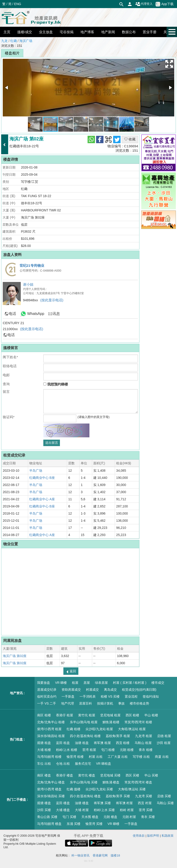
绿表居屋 (101, 683)
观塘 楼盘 (44, 803)
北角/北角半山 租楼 (51, 722)
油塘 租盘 (82, 743)
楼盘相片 (12, 53)
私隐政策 (168, 836)
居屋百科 (86, 703)
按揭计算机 (105, 703)
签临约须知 (151, 696)
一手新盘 (68, 696)
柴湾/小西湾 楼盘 (49, 789)
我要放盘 (44, 683)
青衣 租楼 (146, 750)
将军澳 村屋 (124, 803)
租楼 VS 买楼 (110, 696)
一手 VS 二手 (47, 703)
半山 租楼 (151, 715)
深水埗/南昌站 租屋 (51, 736)
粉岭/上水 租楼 (67, 750)
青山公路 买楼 (47, 817)
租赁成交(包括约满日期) (139, 690)
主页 (7, 32)
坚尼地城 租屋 (110, 715)
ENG (18, 4)
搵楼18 (115, 855)
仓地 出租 (63, 764)
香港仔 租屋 (65, 715)
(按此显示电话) (52, 300)
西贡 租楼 (123, 743)
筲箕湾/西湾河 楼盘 (138, 782)
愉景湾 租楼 (75, 757)
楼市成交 (158, 683)
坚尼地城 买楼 (110, 775)
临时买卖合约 (47, 696)
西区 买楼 (133, 775)
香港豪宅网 (100, 855)
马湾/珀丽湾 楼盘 (49, 824)
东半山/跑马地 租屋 (84, 722)
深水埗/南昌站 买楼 (51, 796)
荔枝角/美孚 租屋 (118, 736)
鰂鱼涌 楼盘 (111, 782)
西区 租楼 (133, 715)
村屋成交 (92, 690)
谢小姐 (28, 284)
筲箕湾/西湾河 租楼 (138, 722)
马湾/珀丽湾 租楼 (49, 757)
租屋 (75, 683)
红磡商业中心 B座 (42, 478)
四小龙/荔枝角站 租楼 (85, 736)
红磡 (14, 41)
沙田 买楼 (44, 810)
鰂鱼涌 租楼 (111, 722)
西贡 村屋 (145, 803)
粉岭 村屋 (127, 810)
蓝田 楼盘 (63, 803)
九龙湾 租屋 (144, 736)
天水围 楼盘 (90, 817)
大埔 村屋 (82, 810)
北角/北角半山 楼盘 (51, 782)
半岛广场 (36, 471)
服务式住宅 (83, 764)
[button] (169, 64)
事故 (121, 703)
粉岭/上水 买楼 (104, 810)
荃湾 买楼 (146, 810)
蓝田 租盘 (63, 743)
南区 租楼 (44, 715)
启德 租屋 (164, 736)
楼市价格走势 (139, 703)
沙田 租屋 (164, 743)
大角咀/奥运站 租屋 (132, 729)
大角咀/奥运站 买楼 (132, 789)
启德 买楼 (164, 796)
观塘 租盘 (44, 743)
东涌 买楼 (74, 824)
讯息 (56, 314)
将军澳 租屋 (102, 743)
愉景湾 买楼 (94, 824)
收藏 (130, 139)
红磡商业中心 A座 (42, 499)
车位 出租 (44, 764)
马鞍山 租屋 (143, 743)
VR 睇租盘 (104, 764)
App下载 (165, 4)
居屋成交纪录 (47, 690)
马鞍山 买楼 (165, 803)
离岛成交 (110, 690)
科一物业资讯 (80, 855)
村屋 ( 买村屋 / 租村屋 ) (130, 683)
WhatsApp (36, 314)
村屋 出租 (96, 757)
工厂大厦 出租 (118, 757)
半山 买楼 (151, 775)
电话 (12, 314)
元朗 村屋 (129, 817)
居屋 (87, 683)
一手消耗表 (88, 696)
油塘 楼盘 (82, 803)
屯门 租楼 (108, 750)
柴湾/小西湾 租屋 (49, 729)
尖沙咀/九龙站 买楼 (99, 789)
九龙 (4, 41)
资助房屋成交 (71, 690)
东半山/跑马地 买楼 (84, 782)
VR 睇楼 (61, 683)
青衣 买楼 (148, 817)
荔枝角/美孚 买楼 (118, 796)
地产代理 (68, 703)
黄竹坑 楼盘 (87, 775)
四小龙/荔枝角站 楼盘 (85, 796)
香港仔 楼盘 (65, 775)
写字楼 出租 (141, 757)
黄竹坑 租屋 (87, 715)
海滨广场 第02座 (15, 656)
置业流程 (131, 696)
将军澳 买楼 (102, 803)
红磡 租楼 (74, 729)
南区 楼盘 (44, 775)
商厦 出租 (162, 757)
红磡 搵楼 (74, 789)
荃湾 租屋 (89, 750)
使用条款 (139, 836)
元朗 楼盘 (110, 817)
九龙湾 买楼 (144, 796)
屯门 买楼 (69, 817)
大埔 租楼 (44, 750)
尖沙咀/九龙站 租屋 (99, 729)
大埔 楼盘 (63, 810)
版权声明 (153, 836)
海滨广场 (26, 41)
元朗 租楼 (127, 750)
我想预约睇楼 (56, 384)
